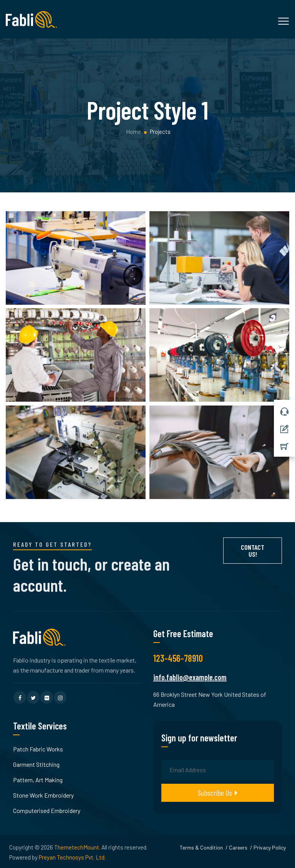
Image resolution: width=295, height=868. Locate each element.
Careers (238, 847)
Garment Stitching (36, 764)
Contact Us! (253, 551)
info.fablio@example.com (190, 677)
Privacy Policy (270, 847)
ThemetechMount (77, 847)
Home (133, 132)
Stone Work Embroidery (43, 795)
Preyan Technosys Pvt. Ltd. (72, 857)
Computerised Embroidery (47, 810)
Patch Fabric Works (38, 749)
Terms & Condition (201, 847)
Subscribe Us (218, 793)
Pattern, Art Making (38, 780)
